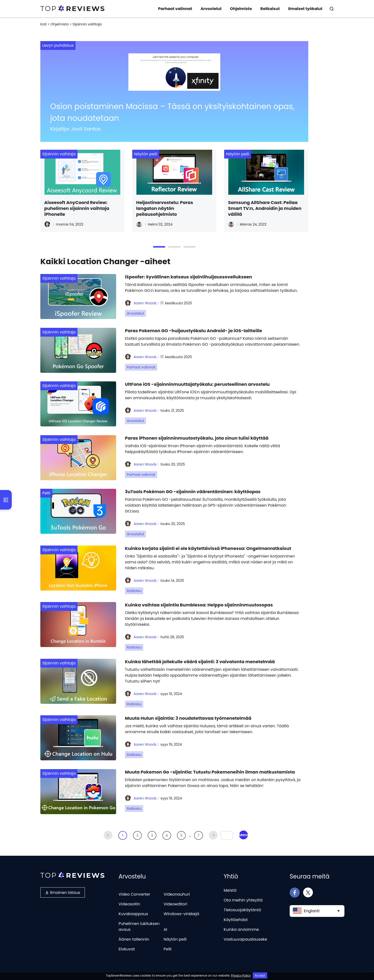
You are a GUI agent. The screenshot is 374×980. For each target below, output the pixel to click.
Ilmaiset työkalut (305, 9)
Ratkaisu (134, 586)
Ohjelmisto (241, 9)
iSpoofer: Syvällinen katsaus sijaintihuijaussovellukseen (188, 277)
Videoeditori (175, 895)
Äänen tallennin (134, 931)
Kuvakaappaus (133, 905)
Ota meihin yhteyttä (243, 892)
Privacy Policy (241, 975)
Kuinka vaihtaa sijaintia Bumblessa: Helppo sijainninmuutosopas (199, 600)
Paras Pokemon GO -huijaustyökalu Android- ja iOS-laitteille (193, 330)
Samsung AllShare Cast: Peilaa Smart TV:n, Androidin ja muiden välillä (265, 208)
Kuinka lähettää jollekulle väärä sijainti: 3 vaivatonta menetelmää (200, 655)
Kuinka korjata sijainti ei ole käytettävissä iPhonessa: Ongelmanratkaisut (208, 544)
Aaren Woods (141, 303)
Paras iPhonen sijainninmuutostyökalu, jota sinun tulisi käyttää (197, 435)
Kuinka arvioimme (241, 921)
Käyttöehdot (236, 911)
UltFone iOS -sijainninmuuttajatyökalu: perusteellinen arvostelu (197, 382)
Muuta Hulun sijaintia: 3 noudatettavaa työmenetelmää (188, 711)
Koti (44, 24)
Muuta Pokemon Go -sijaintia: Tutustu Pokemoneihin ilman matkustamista (210, 764)
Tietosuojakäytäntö (242, 901)
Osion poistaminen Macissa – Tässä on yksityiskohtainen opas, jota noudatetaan (172, 112)
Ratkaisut (270, 9)
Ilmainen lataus (63, 884)
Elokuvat (127, 940)
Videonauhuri (177, 886)
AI (165, 921)
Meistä (230, 882)
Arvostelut (211, 9)
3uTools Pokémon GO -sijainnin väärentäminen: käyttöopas (193, 488)
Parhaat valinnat (175, 9)
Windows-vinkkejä (181, 905)
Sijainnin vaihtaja (59, 154)
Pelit (46, 490)
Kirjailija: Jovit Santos (75, 129)
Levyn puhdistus (58, 45)
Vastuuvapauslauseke (245, 931)
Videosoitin (129, 895)
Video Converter (134, 886)
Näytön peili (146, 154)
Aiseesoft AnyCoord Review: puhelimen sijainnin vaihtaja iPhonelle (77, 208)
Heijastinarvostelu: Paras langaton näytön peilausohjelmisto (165, 208)
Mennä (243, 826)
